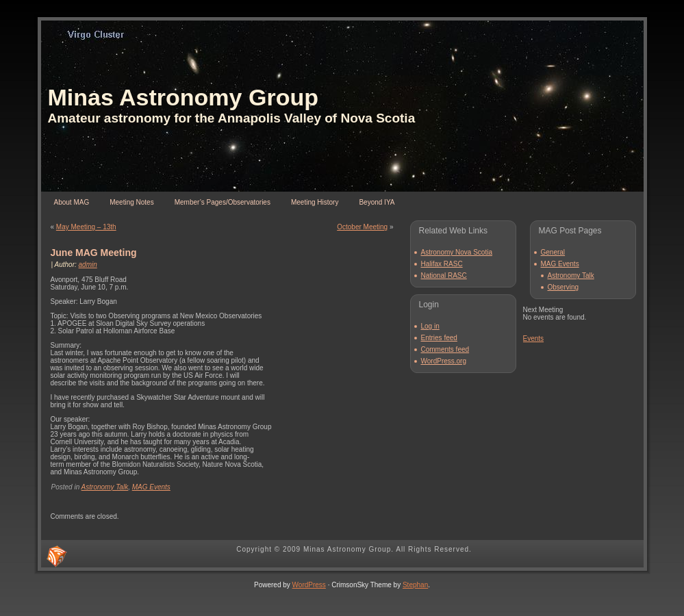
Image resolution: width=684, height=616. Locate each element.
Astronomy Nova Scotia (457, 252)
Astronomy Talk (105, 487)
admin (88, 265)
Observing (563, 287)
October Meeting (362, 227)
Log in (430, 326)
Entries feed (439, 338)
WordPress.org (444, 361)
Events (534, 338)
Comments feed (445, 349)
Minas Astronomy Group (183, 97)
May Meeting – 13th (86, 227)
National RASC (444, 275)
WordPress (309, 585)
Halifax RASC (442, 264)
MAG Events (151, 487)
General (553, 252)
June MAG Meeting (94, 253)
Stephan (415, 585)
